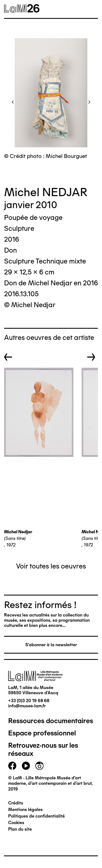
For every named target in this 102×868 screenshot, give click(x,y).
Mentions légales (25, 809)
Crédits (16, 803)
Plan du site (20, 829)
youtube (26, 766)
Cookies (16, 823)
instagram (39, 766)
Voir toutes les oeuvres (51, 566)
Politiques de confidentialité (36, 816)
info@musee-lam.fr (27, 706)
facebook (12, 766)
